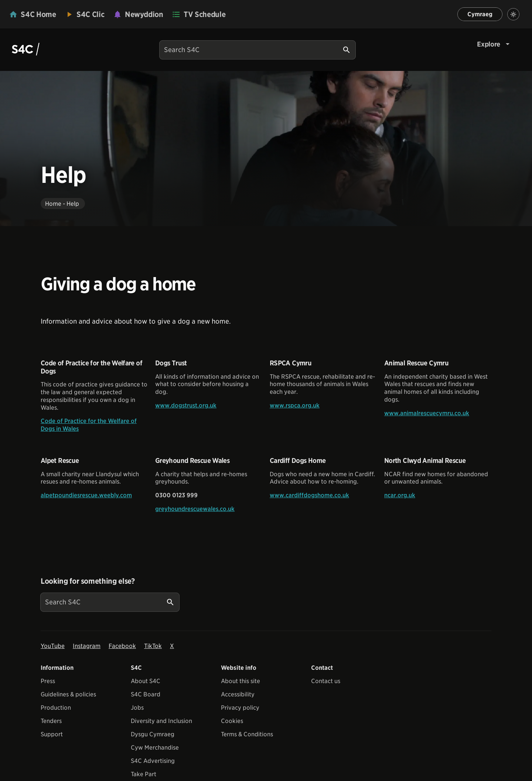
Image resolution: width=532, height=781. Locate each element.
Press (48, 681)
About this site (241, 681)
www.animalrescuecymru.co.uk (427, 413)
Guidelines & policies (68, 694)
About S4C (146, 681)
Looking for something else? (88, 581)
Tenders (51, 721)
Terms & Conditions (247, 734)
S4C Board (146, 694)
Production (56, 708)
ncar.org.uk (400, 495)
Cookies (232, 721)
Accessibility (238, 694)
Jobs (137, 708)
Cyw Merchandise (155, 748)
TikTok (153, 646)
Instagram (87, 646)
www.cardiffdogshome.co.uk (309, 495)
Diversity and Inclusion (161, 721)
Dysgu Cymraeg (153, 734)
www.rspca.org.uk (295, 405)
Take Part (144, 774)
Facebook (122, 646)
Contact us (326, 681)
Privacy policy (240, 708)
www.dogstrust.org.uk (186, 405)
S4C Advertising (153, 761)
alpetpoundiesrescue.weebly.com (86, 495)
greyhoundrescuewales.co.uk (195, 509)
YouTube (53, 646)
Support (52, 734)
